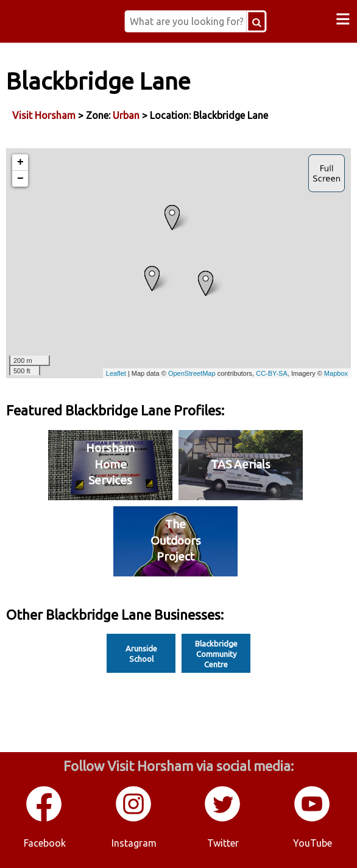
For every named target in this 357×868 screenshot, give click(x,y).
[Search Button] (257, 21)
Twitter (223, 843)
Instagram (134, 843)
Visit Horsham (44, 115)
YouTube (313, 843)
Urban (126, 115)
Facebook (45, 843)
